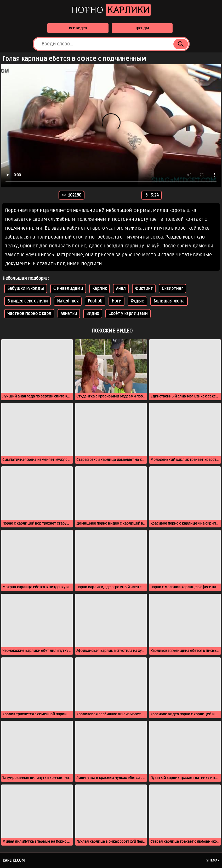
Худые (137, 301)
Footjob (95, 301)
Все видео (78, 28)
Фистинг (144, 289)
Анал (121, 289)
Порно (111, 10)
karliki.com (14, 860)
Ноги (116, 301)
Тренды (142, 28)
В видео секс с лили (27, 301)
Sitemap (213, 860)
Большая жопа (169, 301)
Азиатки (69, 314)
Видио (93, 314)
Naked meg (68, 301)
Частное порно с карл (29, 314)
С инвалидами (68, 289)
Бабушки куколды (26, 289)
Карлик (99, 289)
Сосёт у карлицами (128, 314)
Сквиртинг (172, 289)
